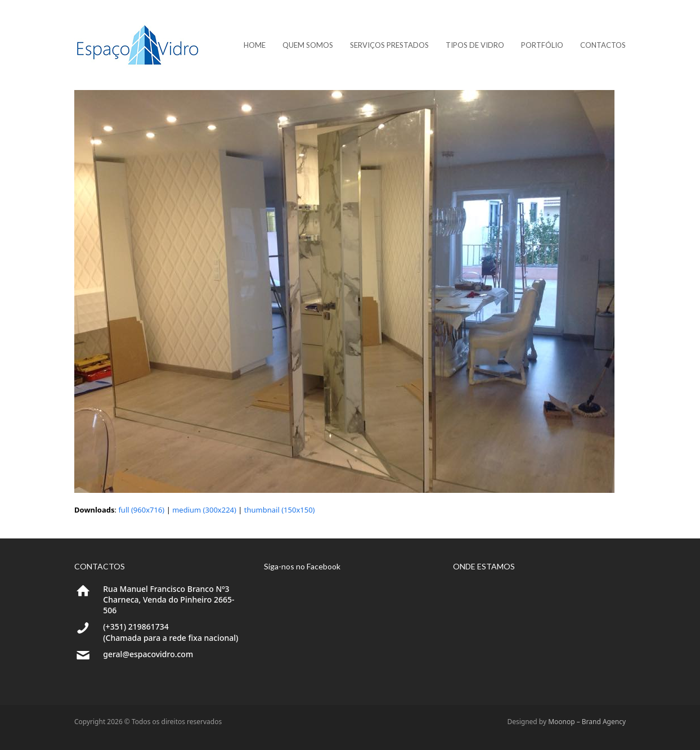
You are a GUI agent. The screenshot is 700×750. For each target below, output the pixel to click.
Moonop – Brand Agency (587, 722)
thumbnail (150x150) (280, 510)
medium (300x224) (204, 510)
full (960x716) (141, 510)
